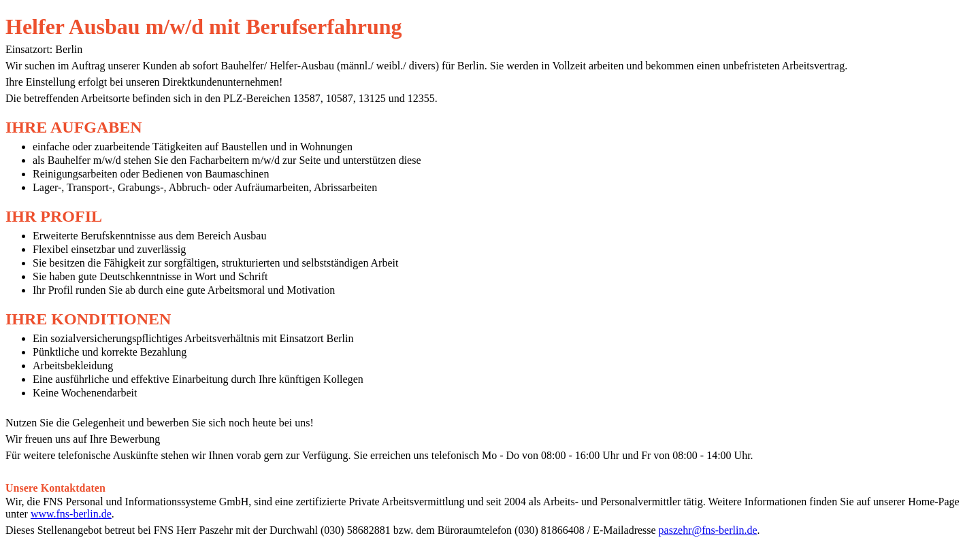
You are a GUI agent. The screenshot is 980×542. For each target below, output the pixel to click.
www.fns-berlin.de (71, 514)
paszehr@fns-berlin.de (708, 530)
